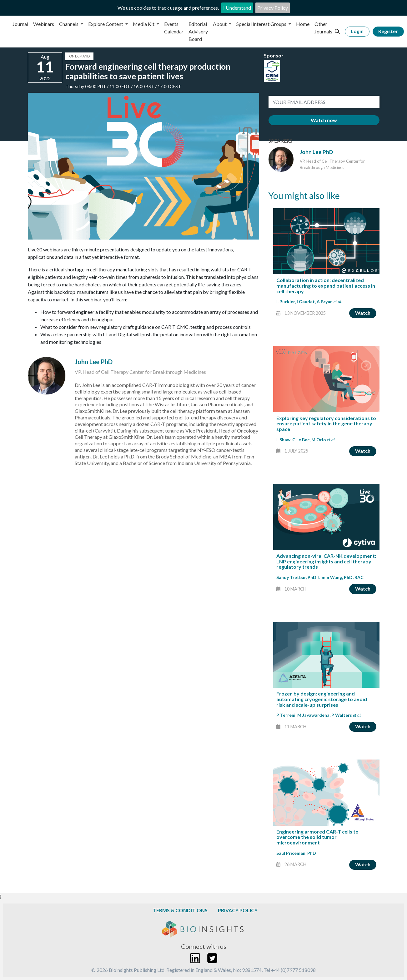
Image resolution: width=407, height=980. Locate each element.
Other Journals (323, 28)
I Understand (237, 8)
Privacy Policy (273, 8)
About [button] (220, 24)
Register (388, 31)
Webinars (44, 24)
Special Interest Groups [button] (262, 24)
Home (303, 24)
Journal (20, 24)
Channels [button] (69, 24)
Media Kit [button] (144, 24)
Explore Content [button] (106, 24)
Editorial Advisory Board (198, 31)
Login (357, 31)
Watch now (324, 120)
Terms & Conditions (180, 910)
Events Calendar (174, 28)
